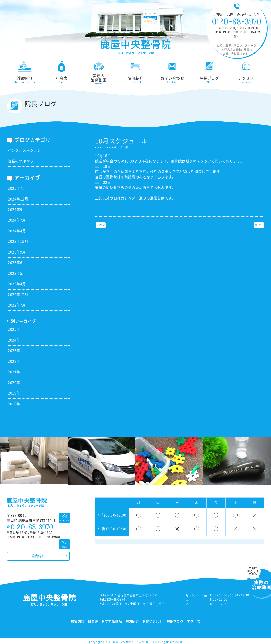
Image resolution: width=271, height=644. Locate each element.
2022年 (14, 361)
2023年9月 (17, 252)
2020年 (14, 383)
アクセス (246, 72)
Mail (65, 547)
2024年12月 (18, 199)
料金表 (62, 72)
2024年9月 (17, 210)
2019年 (14, 393)
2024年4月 (17, 231)
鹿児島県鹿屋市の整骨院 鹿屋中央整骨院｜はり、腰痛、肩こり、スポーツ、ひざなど (135, 47)
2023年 (14, 351)
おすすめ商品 (112, 622)
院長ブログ (209, 72)
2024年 (14, 340)
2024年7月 (17, 220)
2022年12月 (18, 295)
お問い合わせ (172, 72)
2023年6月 (17, 263)
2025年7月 (17, 188)
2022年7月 (17, 305)
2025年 (14, 329)
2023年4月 (17, 284)
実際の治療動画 (99, 73)
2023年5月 (17, 273)
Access (64, 520)
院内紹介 (135, 72)
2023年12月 (18, 241)
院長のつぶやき (21, 161)
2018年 (14, 404)
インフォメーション (24, 150)
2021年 (14, 372)
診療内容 (25, 72)
